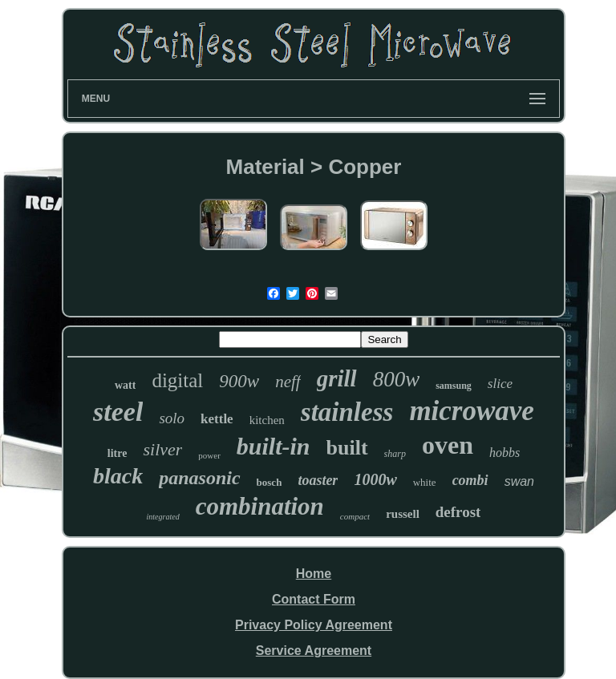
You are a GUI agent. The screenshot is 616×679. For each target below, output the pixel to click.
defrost (458, 512)
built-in (274, 446)
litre (118, 453)
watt (125, 385)
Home (314, 574)
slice (500, 384)
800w (397, 379)
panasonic (199, 478)
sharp (395, 454)
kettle (217, 419)
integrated (163, 517)
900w (239, 381)
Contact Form (314, 599)
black (118, 476)
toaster (318, 480)
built (347, 448)
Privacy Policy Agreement (314, 625)
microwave (472, 411)
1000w (375, 479)
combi (470, 480)
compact (355, 516)
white (425, 482)
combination (260, 506)
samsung (454, 386)
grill (337, 378)
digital (177, 380)
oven (448, 445)
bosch (269, 482)
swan (519, 481)
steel (118, 412)
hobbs (505, 453)
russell (403, 514)
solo (172, 418)
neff (288, 382)
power (209, 455)
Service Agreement (314, 651)
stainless (347, 412)
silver (162, 449)
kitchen (267, 420)
